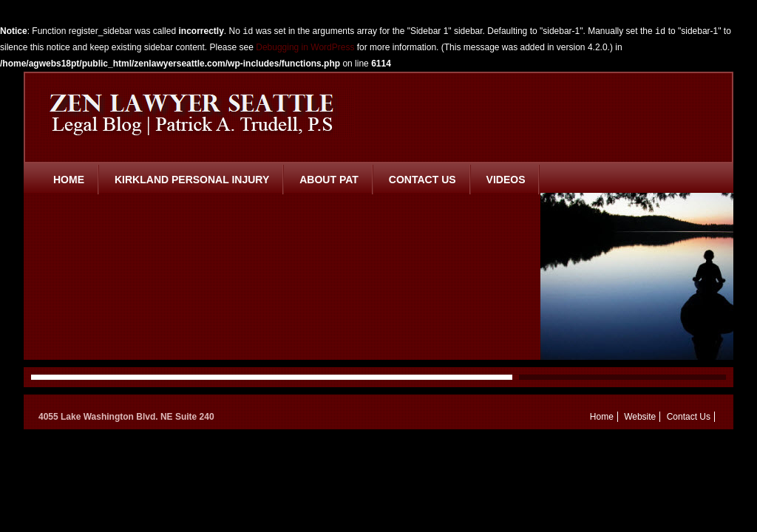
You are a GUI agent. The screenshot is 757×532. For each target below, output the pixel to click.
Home (69, 180)
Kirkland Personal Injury (192, 180)
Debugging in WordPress (305, 47)
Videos (506, 180)
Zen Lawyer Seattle (197, 112)
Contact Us (422, 180)
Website (640, 417)
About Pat (329, 180)
